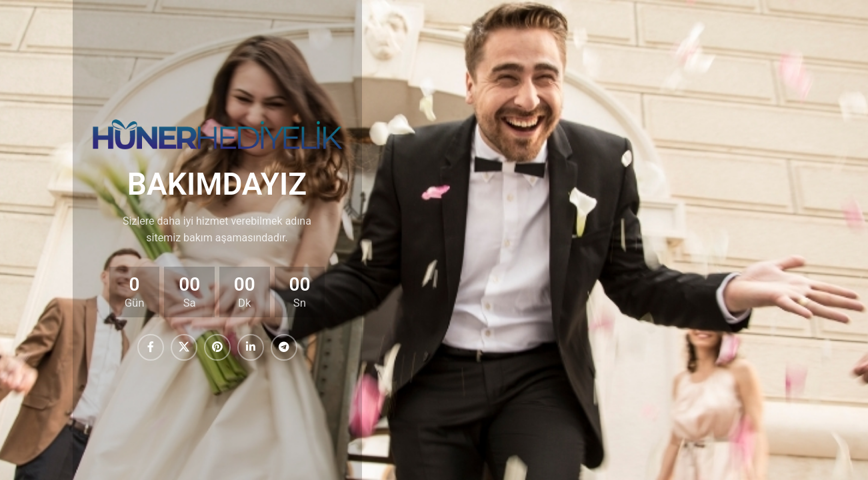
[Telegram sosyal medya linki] (284, 347)
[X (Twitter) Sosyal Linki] (184, 347)
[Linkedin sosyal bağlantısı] (251, 347)
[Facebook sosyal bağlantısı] (151, 347)
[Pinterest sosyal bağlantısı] (217, 347)
